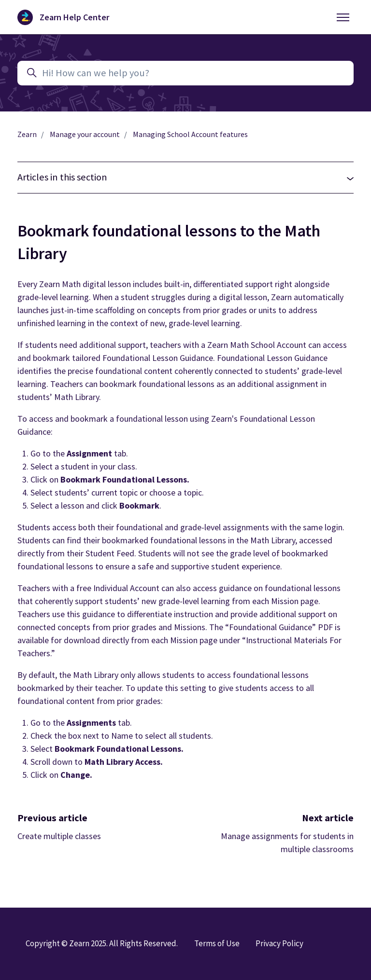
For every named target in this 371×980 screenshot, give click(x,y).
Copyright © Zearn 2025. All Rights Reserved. (102, 943)
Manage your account (85, 134)
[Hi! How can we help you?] (185, 73)
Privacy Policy (279, 943)
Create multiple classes (59, 836)
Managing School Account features (190, 134)
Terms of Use (217, 943)
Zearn (27, 134)
